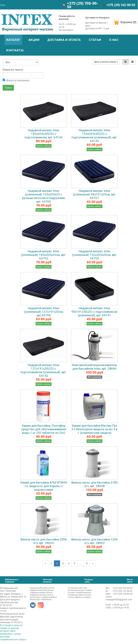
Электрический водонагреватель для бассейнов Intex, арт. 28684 (94, 367)
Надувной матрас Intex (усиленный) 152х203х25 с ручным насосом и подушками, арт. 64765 (44, 196)
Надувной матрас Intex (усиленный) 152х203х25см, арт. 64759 (94, 255)
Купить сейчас (44, 146)
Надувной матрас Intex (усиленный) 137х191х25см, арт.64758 (44, 312)
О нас (114, 40)
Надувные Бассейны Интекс (42, 590)
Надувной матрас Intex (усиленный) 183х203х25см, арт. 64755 (44, 255)
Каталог (13, 40)
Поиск (8, 88)
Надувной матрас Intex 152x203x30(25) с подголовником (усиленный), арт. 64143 (94, 136)
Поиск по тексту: (13, 70)
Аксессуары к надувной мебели (43, 597)
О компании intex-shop (77, 588)
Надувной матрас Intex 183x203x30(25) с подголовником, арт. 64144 (44, 134)
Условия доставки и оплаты (80, 595)
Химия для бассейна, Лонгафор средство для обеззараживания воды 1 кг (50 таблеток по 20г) (44, 429)
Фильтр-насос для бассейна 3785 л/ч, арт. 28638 (94, 484)
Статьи (95, 40)
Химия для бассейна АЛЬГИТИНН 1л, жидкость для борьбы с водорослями (44, 486)
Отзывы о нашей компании (79, 593)
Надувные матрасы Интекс (42, 595)
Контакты (15, 50)
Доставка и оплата (64, 40)
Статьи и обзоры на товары (79, 597)
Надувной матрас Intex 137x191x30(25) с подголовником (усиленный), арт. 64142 (44, 370)
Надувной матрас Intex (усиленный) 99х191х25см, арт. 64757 (94, 194)
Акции (34, 40)
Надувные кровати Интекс (41, 593)
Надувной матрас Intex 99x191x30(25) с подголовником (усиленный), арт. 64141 (94, 312)
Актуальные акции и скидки (80, 590)
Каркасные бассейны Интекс (42, 588)
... (81, 563)
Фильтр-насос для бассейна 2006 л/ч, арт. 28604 (44, 541)
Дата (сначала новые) (106, 62)
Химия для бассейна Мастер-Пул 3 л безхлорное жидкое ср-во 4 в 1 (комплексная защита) (94, 429)
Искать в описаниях (16, 80)
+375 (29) (82, 5)
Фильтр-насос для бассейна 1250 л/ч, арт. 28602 (94, 541)
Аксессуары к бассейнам (41, 600)
